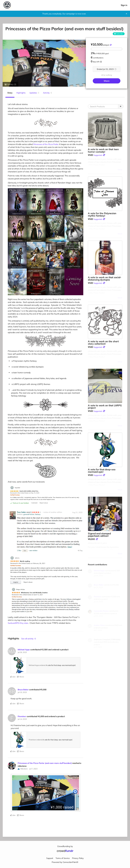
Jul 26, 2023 (22, 652)
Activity (47, 93)
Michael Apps (24, 650)
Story (10, 93)
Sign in (124, 5)
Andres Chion (99, 625)
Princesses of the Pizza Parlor (46, 144)
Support (49, 858)
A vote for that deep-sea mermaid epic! (61, 665)
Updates (34, 93)
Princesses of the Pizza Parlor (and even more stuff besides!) (45, 763)
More (120, 170)
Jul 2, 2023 (98, 647)
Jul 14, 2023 (22, 719)
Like (13, 677)
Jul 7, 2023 (33, 769)
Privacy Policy (78, 858)
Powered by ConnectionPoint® (65, 862)
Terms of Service (62, 858)
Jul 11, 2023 (98, 616)
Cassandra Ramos (101, 611)
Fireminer (22, 716)
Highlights (21, 93)
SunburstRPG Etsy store (18, 623)
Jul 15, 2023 (22, 692)
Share (107, 81)
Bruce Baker (23, 690)
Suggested (98, 155)
